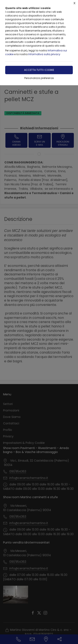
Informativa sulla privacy (44, 54)
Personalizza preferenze (39, 78)
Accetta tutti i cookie (39, 70)
